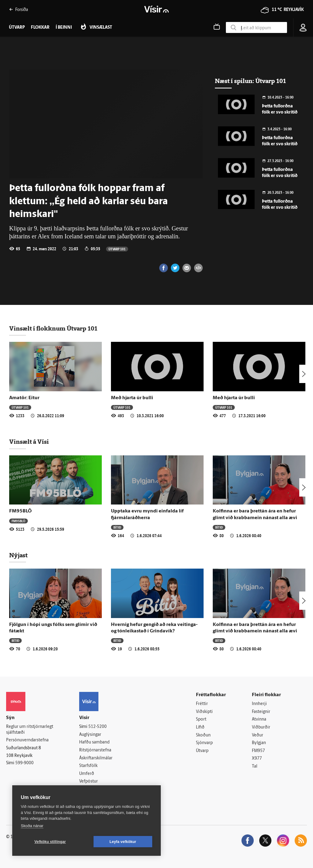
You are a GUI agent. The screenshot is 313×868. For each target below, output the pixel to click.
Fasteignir (261, 712)
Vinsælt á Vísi (29, 442)
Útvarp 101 (117, 249)
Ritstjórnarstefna (95, 750)
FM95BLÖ (20, 511)
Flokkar (40, 28)
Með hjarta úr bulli (132, 398)
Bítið (117, 527)
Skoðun (203, 735)
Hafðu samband (94, 742)
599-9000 (24, 763)
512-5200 (98, 727)
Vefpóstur (88, 781)
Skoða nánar (32, 826)
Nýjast (18, 555)
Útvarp (202, 751)
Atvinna (259, 720)
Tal (255, 767)
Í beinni (64, 28)
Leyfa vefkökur (123, 842)
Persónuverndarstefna (27, 740)
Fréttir (202, 704)
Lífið (200, 727)
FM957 (258, 751)
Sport (201, 720)
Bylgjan (259, 743)
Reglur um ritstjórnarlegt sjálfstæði (30, 730)
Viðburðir (261, 727)
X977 (257, 759)
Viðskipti (204, 712)
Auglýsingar (90, 735)
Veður (258, 735)
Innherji (259, 704)
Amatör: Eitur (24, 398)
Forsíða (18, 9)
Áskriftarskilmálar (96, 758)
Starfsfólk (88, 766)
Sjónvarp (204, 743)
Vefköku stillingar (50, 842)
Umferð (87, 774)
